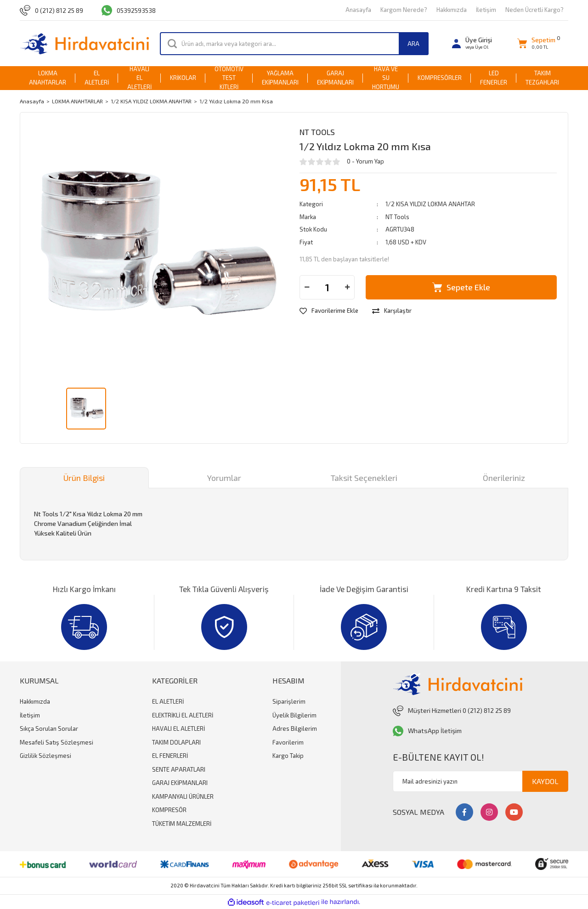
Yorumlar (224, 478)
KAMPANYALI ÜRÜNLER (183, 796)
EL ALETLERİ (168, 701)
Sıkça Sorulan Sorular (49, 728)
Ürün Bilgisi (84, 478)
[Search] (294, 44)
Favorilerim (288, 742)
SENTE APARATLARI (179, 769)
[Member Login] (472, 43)
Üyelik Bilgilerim (294, 715)
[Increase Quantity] (347, 287)
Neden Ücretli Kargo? (534, 10)
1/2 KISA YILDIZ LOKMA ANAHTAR (430, 204)
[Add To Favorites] (329, 311)
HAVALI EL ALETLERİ (178, 728)
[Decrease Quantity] (307, 287)
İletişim (486, 10)
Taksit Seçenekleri (364, 478)
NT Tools (317, 132)
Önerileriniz (504, 478)
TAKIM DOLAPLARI (176, 742)
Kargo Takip (288, 756)
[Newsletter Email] (481, 781)
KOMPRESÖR (169, 810)
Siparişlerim (289, 701)
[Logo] (84, 43)
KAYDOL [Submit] (545, 781)
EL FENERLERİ (170, 756)
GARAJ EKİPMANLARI (180, 783)
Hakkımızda (452, 10)
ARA (413, 43)
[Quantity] (327, 287)
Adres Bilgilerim (295, 728)
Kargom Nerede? (404, 10)
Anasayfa (358, 10)
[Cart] (536, 43)
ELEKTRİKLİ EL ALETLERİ (183, 715)
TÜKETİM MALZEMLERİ (182, 824)
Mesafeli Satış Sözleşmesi (57, 742)
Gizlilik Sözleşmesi (45, 756)
